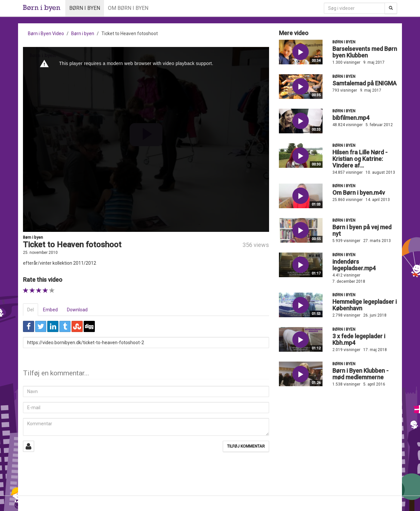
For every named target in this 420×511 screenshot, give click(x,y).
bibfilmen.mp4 (351, 118)
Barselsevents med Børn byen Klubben (365, 52)
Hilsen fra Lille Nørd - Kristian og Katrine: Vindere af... (360, 159)
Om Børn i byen (128, 8)
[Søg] (391, 8)
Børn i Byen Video (46, 33)
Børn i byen (85, 8)
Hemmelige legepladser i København (365, 305)
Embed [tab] (50, 310)
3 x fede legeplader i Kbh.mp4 (359, 339)
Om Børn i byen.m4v (359, 193)
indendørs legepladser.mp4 (354, 265)
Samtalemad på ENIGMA (365, 83)
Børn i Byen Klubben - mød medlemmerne (360, 374)
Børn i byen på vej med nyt (362, 230)
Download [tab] (77, 310)
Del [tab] (31, 310)
